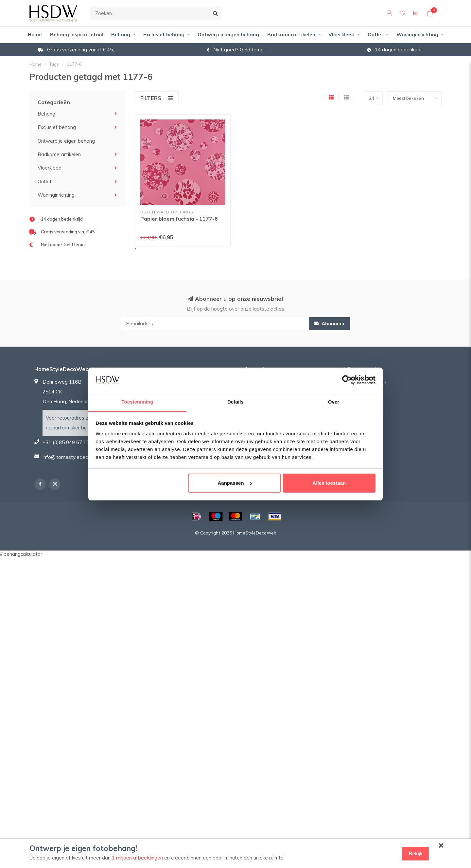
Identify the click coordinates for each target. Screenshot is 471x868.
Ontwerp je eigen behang (228, 35)
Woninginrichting (417, 35)
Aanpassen (235, 483)
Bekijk (416, 853)
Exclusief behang (164, 35)
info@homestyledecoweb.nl (74, 457)
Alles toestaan (329, 483)
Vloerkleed (341, 35)
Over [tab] (334, 402)
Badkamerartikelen (291, 35)
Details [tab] (235, 402)
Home (35, 35)
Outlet (375, 35)
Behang (121, 35)
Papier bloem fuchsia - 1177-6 (179, 219)
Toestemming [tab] (137, 402)
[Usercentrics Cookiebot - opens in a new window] (347, 380)
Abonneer (329, 324)
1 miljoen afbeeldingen (137, 858)
